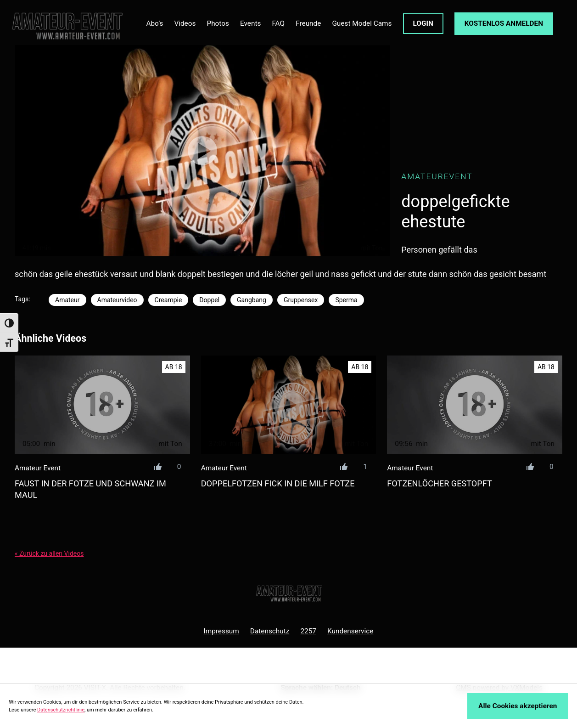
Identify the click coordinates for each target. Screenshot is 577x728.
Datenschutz (270, 631)
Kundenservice (350, 631)
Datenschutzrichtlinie (61, 710)
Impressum (221, 631)
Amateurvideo (117, 300)
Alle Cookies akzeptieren (518, 706)
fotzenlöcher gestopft (439, 483)
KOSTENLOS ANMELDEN (504, 23)
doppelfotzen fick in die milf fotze (278, 483)
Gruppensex (301, 300)
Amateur (67, 300)
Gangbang (252, 300)
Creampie (168, 300)
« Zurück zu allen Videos (49, 553)
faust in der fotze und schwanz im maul (90, 489)
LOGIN (423, 23)
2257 (308, 631)
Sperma (346, 300)
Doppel (209, 300)
